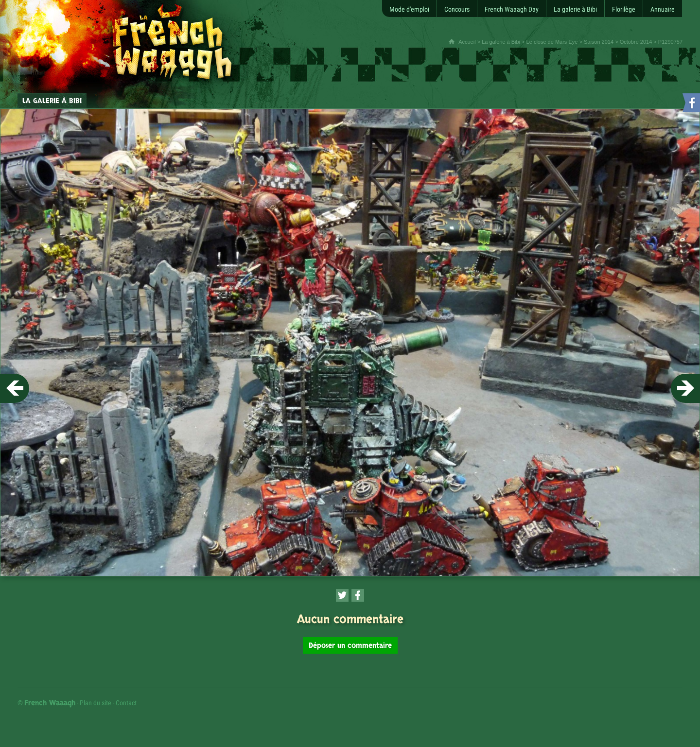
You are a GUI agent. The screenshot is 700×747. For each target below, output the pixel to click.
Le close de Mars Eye (552, 42)
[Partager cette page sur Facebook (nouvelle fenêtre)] (358, 595)
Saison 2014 (599, 42)
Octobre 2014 (636, 42)
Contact (126, 703)
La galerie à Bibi (501, 42)
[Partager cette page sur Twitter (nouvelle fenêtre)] (342, 595)
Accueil (467, 42)
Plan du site (96, 703)
